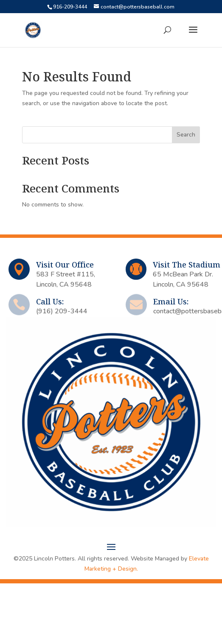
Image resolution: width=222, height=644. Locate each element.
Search (186, 135)
